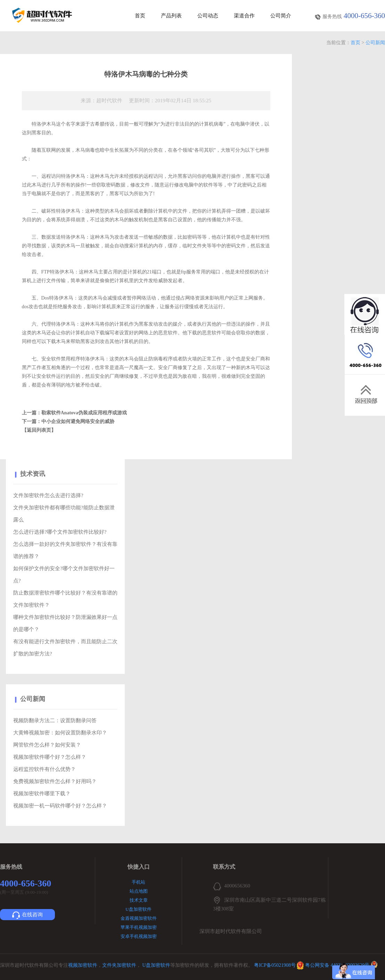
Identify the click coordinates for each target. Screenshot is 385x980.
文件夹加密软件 (119, 965)
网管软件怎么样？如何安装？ (47, 745)
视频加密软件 (83, 965)
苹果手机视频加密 (139, 927)
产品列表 (171, 16)
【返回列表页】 (39, 430)
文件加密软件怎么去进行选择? (48, 495)
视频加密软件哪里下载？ (42, 794)
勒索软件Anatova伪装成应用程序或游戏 (84, 413)
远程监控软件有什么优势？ (44, 769)
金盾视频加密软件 (139, 918)
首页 (140, 16)
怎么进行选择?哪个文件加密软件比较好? (60, 532)
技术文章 (139, 900)
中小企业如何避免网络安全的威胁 (78, 421)
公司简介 (281, 16)
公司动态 (208, 16)
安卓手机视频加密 (139, 936)
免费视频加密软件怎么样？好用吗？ (55, 781)
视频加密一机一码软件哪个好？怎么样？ (60, 806)
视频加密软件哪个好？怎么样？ (50, 757)
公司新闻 (375, 43)
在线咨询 (27, 915)
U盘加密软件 (138, 909)
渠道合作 (244, 16)
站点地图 (139, 891)
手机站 (138, 882)
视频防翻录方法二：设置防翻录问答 (55, 720)
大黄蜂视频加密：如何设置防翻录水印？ (60, 733)
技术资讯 (33, 474)
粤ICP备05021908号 (275, 965)
